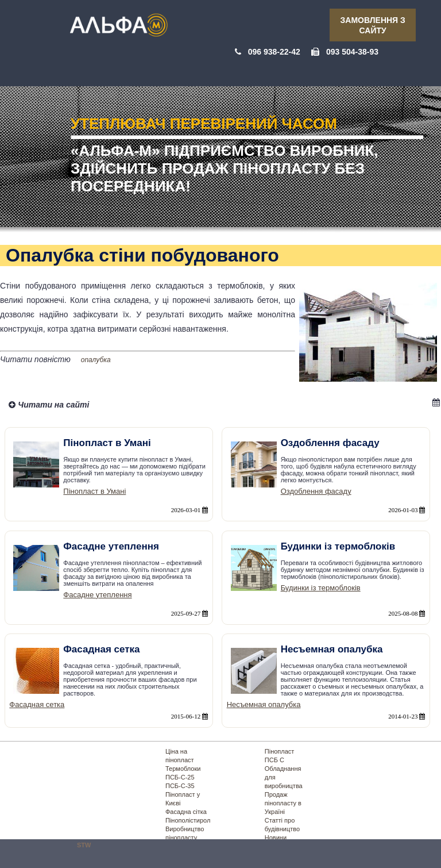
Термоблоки (183, 769)
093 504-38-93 (352, 52)
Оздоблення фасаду (316, 491)
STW (84, 845)
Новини (276, 838)
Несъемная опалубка (264, 704)
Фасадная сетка (37, 704)
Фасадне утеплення (97, 595)
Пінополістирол (188, 820)
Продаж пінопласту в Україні (283, 803)
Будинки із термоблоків (321, 588)
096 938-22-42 (274, 52)
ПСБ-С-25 (180, 777)
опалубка (96, 360)
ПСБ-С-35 (180, 786)
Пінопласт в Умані (94, 491)
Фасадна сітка (186, 812)
